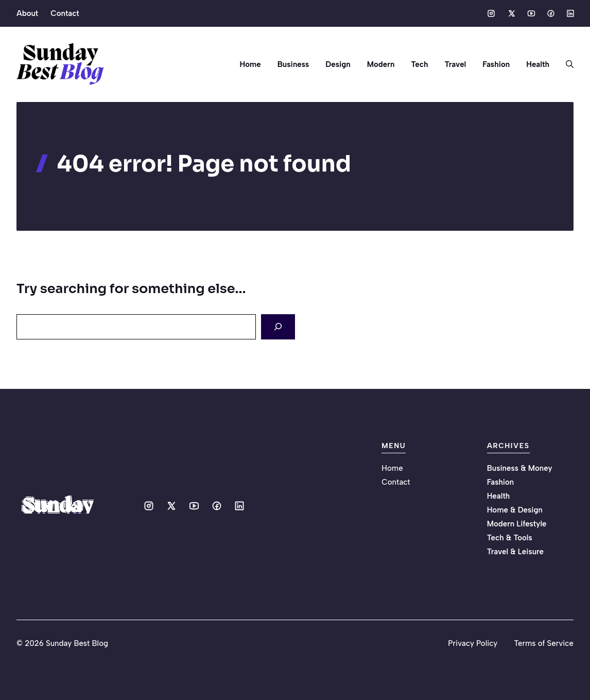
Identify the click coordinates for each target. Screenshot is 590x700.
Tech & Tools (510, 538)
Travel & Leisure (515, 552)
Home (250, 64)
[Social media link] (491, 13)
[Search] (278, 327)
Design (338, 64)
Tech (419, 64)
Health (538, 64)
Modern (381, 64)
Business (293, 64)
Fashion (496, 64)
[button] (566, 64)
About (27, 13)
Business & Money (520, 468)
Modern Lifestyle (517, 524)
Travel (455, 64)
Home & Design (515, 510)
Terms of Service (544, 643)
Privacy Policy (473, 643)
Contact (65, 13)
